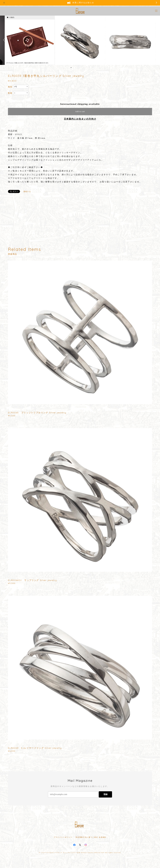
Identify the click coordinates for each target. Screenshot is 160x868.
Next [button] (155, 40)
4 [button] (77, 68)
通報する (27, 192)
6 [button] (81, 68)
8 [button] (85, 68)
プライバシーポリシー (63, 837)
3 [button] (75, 68)
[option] (80, 40)
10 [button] (89, 68)
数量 (10, 93)
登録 (105, 794)
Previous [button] (5, 40)
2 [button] (73, 68)
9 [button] (87, 68)
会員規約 (103, 837)
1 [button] (71, 68)
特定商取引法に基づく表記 (87, 837)
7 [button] (83, 68)
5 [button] (79, 68)
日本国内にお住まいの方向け (80, 119)
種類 (10, 87)
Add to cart (80, 111)
